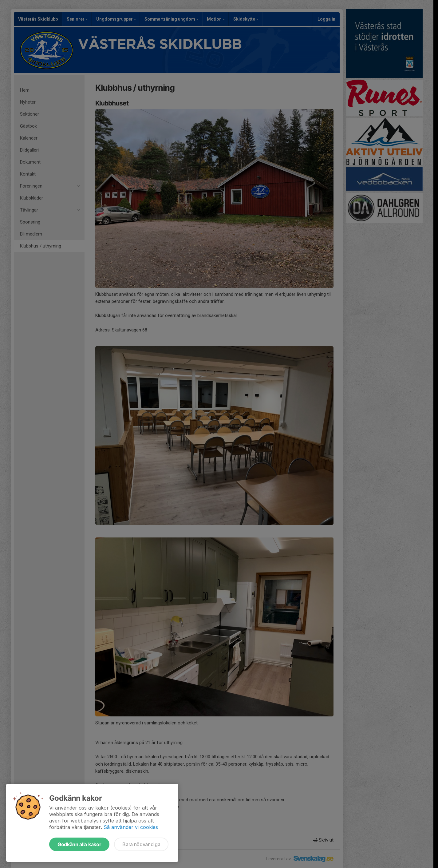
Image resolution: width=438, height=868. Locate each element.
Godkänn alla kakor (79, 844)
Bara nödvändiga (141, 844)
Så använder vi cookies (131, 827)
